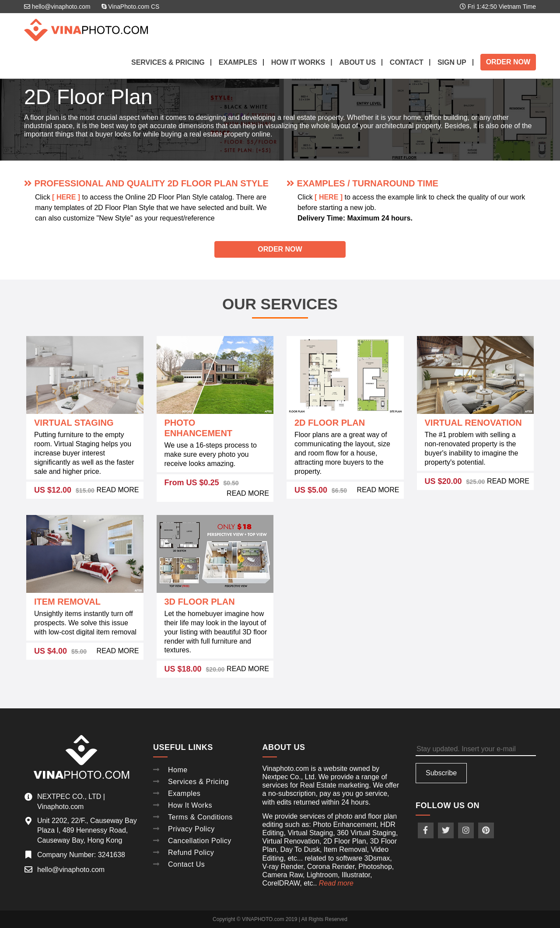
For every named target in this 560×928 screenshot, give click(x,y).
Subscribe (441, 773)
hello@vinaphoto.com (58, 7)
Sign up (452, 62)
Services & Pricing (168, 62)
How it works (298, 62)
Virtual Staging (74, 423)
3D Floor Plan (200, 602)
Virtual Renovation (473, 423)
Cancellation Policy (200, 838)
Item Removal (67, 602)
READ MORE (118, 490)
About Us (357, 62)
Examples (238, 62)
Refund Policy (191, 849)
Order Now (508, 62)
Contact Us (186, 860)
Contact (407, 62)
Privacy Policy (191, 826)
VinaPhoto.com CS (131, 7)
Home (178, 769)
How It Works (190, 804)
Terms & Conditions (200, 815)
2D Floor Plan (330, 423)
